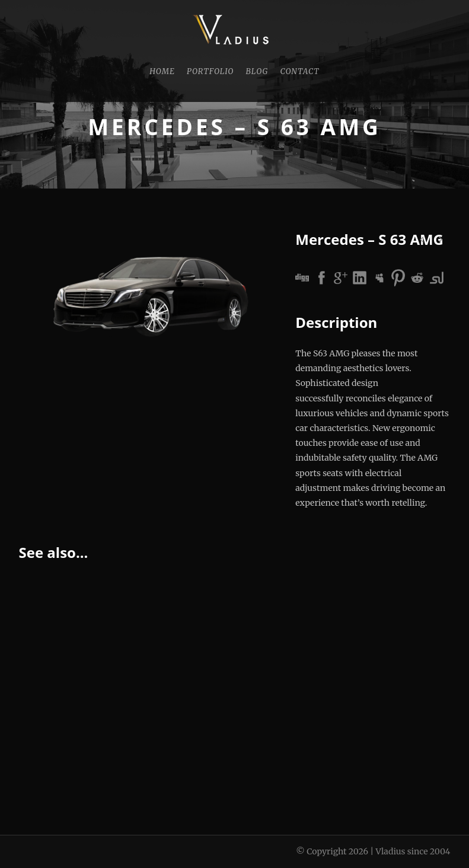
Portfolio (210, 71)
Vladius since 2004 (413, 851)
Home (162, 71)
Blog (257, 71)
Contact (299, 71)
